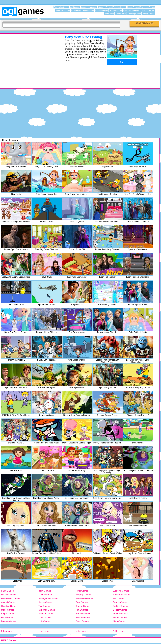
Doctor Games (45, 595)
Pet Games (118, 598)
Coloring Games (119, 7)
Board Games (133, 7)
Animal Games (8, 602)
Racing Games (148, 14)
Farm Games (7, 591)
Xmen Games (45, 617)
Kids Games (76, 10)
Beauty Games (120, 602)
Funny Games (88, 10)
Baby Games (45, 591)
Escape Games (116, 10)
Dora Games (82, 602)
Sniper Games (8, 614)
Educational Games (131, 10)
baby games (82, 631)
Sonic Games (82, 621)
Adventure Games (147, 7)
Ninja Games (82, 610)
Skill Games (75, 7)
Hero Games (7, 617)
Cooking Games (105, 7)
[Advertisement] (28, 58)
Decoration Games (61, 7)
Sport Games (121, 14)
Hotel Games (82, 591)
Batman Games (9, 621)
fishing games (120, 631)
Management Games (48, 598)
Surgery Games (83, 595)
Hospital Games (9, 595)
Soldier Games (120, 610)
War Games (109, 14)
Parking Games (120, 606)
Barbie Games (45, 602)
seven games (45, 631)
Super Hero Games (89, 7)
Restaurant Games (122, 595)
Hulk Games (44, 621)
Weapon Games (46, 614)
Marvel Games (120, 617)
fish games (6, 631)
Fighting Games (102, 10)
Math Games (119, 621)
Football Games (121, 614)
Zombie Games (83, 614)
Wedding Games (121, 591)
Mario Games (8, 610)
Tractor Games (83, 606)
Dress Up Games (148, 10)
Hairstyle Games (9, 606)
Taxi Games (44, 606)
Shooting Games (134, 14)
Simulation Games (84, 598)
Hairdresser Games (11, 598)
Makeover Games (63, 10)
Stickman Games (47, 610)
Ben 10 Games (83, 617)
